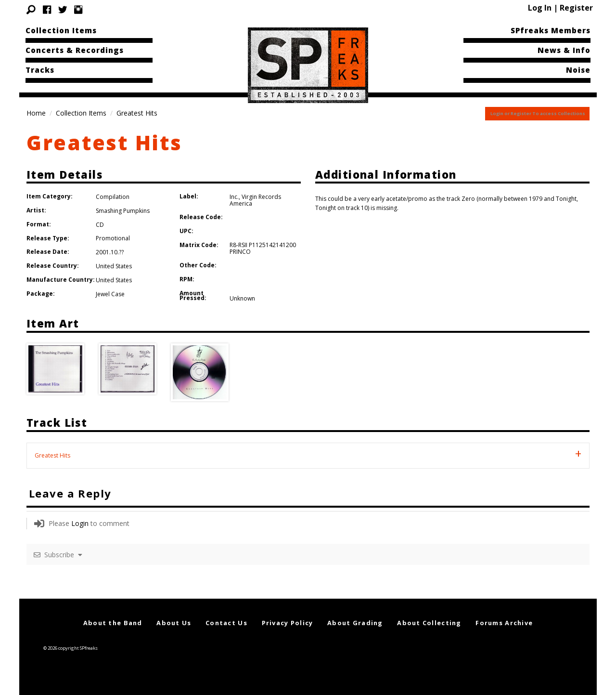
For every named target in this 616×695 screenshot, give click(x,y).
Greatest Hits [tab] (52, 455)
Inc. (234, 197)
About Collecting (429, 623)
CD (100, 225)
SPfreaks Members (551, 30)
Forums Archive (504, 623)
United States (114, 266)
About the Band (113, 623)
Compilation (113, 197)
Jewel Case (110, 294)
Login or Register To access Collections (538, 113)
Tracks (40, 70)
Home (36, 113)
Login (80, 523)
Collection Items (61, 30)
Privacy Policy (288, 623)
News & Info (564, 50)
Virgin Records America (255, 200)
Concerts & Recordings (75, 50)
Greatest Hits (104, 142)
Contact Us (226, 623)
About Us (174, 623)
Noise (578, 70)
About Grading (355, 623)
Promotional (113, 238)
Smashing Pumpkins (123, 211)
